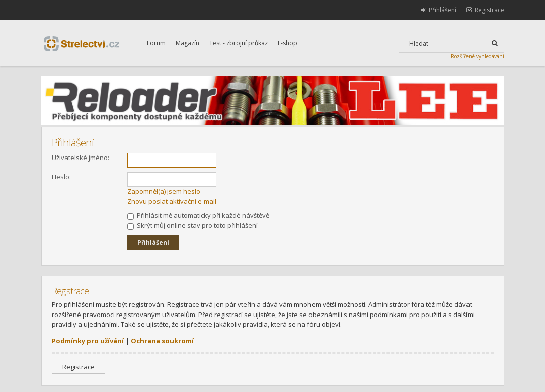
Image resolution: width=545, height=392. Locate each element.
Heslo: (61, 177)
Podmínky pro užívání (88, 341)
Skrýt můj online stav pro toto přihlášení (192, 225)
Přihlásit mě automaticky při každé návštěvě (198, 215)
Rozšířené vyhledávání (478, 56)
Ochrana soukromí (162, 341)
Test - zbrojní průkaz (239, 43)
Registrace (79, 367)
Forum (156, 43)
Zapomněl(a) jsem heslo (164, 191)
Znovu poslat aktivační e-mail (172, 201)
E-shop (288, 43)
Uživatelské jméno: (81, 158)
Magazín (187, 43)
